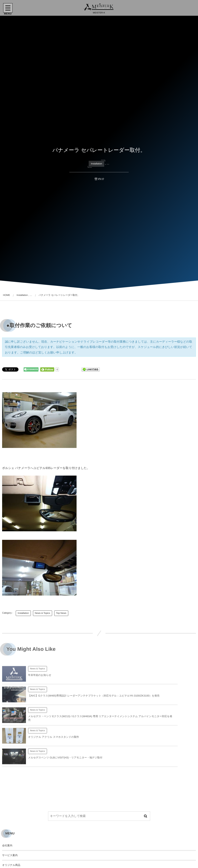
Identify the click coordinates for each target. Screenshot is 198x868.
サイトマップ (10, 858)
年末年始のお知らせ (40, 679)
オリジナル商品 (11, 829)
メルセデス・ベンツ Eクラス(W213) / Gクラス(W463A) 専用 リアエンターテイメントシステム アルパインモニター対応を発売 (61, 704)
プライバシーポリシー (15, 848)
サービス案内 (10, 819)
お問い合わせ (10, 839)
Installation (96, 164)
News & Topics (43, 613)
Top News (61, 613)
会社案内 (7, 810)
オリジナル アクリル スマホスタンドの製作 (150, 704)
